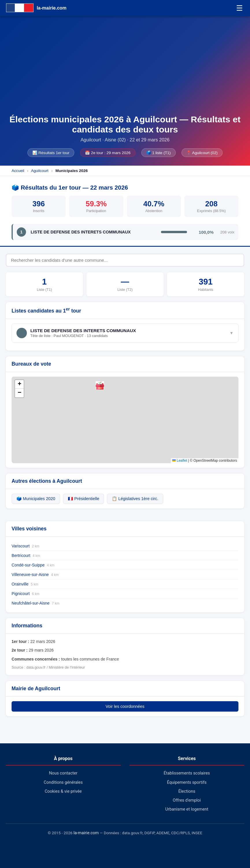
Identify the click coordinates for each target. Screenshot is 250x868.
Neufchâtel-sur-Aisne (35, 603)
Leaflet (180, 461)
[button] (100, 385)
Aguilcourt (40, 171)
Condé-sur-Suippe (33, 565)
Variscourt (25, 546)
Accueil (18, 171)
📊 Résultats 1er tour (51, 153)
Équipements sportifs (187, 782)
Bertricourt (26, 555)
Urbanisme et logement (187, 809)
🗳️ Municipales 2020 (36, 499)
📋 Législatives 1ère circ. (135, 499)
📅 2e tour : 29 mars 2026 (108, 153)
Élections (187, 791)
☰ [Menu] (239, 8)
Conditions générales (63, 782)
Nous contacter (63, 773)
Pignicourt (26, 594)
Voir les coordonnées (125, 706)
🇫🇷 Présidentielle (84, 499)
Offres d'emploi (187, 800)
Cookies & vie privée (63, 791)
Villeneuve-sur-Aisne (35, 575)
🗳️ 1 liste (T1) (159, 153)
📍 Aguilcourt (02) (202, 153)
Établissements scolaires (187, 773)
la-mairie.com (86, 833)
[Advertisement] (125, 71)
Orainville (25, 584)
